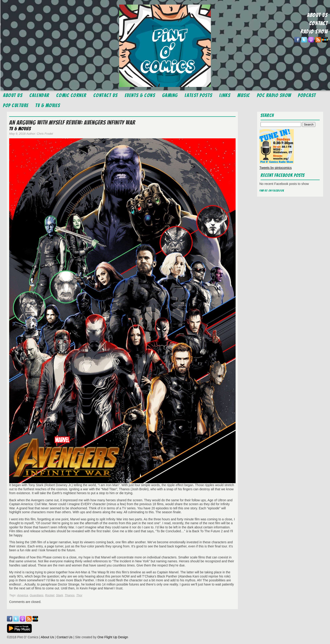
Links (225, 95)
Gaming (170, 95)
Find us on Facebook (272, 191)
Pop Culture (16, 105)
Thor (79, 595)
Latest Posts (199, 95)
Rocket (50, 595)
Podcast (307, 95)
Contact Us (106, 95)
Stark (59, 595)
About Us (13, 95)
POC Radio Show (274, 95)
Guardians (36, 595)
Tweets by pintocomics (276, 168)
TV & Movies (48, 105)
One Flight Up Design (113, 637)
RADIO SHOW (314, 32)
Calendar (39, 95)
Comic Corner (71, 95)
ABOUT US (317, 15)
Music (244, 95)
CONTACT (319, 23)
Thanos (70, 595)
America (22, 595)
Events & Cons (140, 95)
